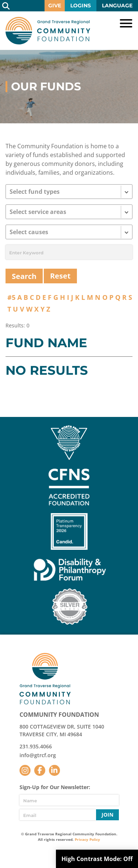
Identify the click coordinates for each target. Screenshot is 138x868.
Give (55, 6)
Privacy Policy (87, 839)
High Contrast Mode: (97, 859)
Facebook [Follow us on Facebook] (40, 770)
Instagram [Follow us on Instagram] (25, 770)
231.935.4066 (36, 746)
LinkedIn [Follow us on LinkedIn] (54, 770)
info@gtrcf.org (38, 755)
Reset (60, 276)
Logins (81, 6)
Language (117, 6)
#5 (11, 297)
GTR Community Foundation (48, 31)
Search (6, 6)
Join (107, 815)
